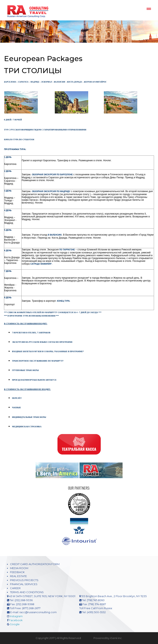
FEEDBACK (17, 572)
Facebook (16, 620)
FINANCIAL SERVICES (24, 584)
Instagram (16, 616)
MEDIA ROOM (19, 568)
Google (15, 624)
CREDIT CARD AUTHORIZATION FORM (35, 564)
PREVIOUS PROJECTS (24, 580)
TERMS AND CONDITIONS (27, 592)
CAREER (15, 588)
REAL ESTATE (18, 576)
